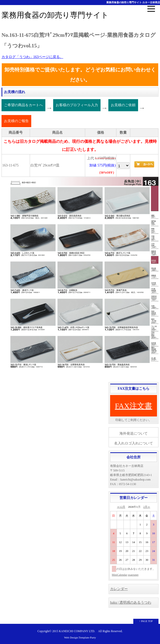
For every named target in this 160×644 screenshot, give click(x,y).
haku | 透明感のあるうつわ (131, 603)
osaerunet (133, 575)
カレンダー (119, 589)
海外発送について (134, 433)
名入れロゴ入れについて (134, 443)
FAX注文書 (134, 406)
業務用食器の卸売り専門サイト (55, 15)
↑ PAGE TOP (146, 621)
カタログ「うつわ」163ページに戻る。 (32, 57)
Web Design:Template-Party (80, 637)
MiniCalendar (120, 575)
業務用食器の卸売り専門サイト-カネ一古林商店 (133, 2)
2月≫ (147, 507)
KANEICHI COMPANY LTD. (77, 631)
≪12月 (121, 507)
